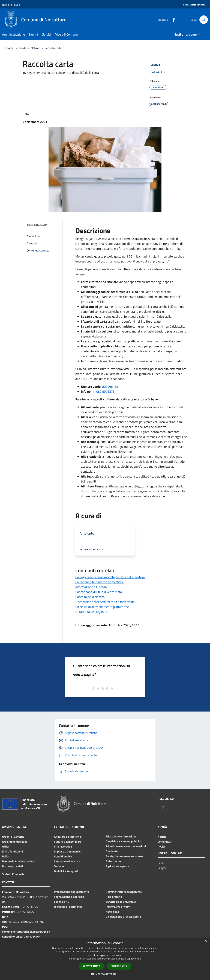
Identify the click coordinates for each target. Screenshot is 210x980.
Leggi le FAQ (62, 902)
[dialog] (105, 959)
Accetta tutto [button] (91, 966)
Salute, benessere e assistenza (125, 856)
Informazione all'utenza (91, 587)
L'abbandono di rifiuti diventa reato (99, 592)
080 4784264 (32, 936)
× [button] (206, 942)
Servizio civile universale (121, 902)
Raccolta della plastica (90, 597)
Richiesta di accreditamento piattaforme (102, 607)
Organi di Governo (13, 837)
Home (10, 48)
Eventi (161, 863)
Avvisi (161, 846)
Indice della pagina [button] (37, 225)
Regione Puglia (11, 5)
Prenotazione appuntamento (72, 892)
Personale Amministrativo (18, 861)
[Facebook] (172, 20)
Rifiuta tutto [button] (119, 966)
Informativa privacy (118, 907)
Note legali (112, 912)
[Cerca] (204, 20)
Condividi (158, 65)
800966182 (110, 387)
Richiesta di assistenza (68, 907)
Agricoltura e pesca (118, 866)
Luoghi (162, 868)
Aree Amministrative (15, 842)
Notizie (35, 48)
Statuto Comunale (13, 874)
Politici (6, 856)
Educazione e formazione (121, 836)
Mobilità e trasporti (66, 871)
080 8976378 (105, 391)
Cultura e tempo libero (68, 842)
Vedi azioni (159, 72)
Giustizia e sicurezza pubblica (124, 841)
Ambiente (112, 851)
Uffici (5, 846)
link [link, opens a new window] (139, 959)
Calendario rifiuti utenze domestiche (100, 582)
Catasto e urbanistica (67, 861)
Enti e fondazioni (13, 851)
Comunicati (164, 842)
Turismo (59, 866)
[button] (105, 974)
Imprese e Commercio (67, 851)
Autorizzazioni (114, 861)
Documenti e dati (13, 866)
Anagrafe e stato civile (68, 837)
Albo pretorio (114, 897)
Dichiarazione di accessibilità (123, 917)
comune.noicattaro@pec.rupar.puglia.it (26, 932)
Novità (22, 48)
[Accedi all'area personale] (194, 5)
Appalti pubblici (64, 856)
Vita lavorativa (63, 846)
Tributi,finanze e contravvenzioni (126, 846)
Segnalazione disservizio (69, 897)
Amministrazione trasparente (124, 892)
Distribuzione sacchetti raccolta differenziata (105, 602)
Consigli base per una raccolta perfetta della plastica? (110, 577)
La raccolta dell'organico (91, 612)
